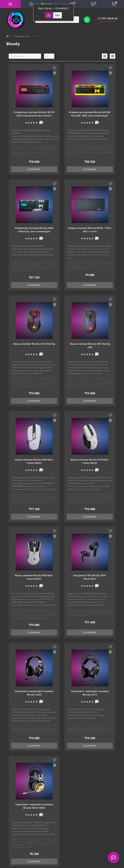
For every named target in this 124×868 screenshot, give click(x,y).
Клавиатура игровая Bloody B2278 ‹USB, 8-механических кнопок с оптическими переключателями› (34, 116)
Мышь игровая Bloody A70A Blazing (34, 344)
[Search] (76, 20)
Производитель (22, 36)
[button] (108, 18)
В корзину (34, 169)
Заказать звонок (107, 21)
